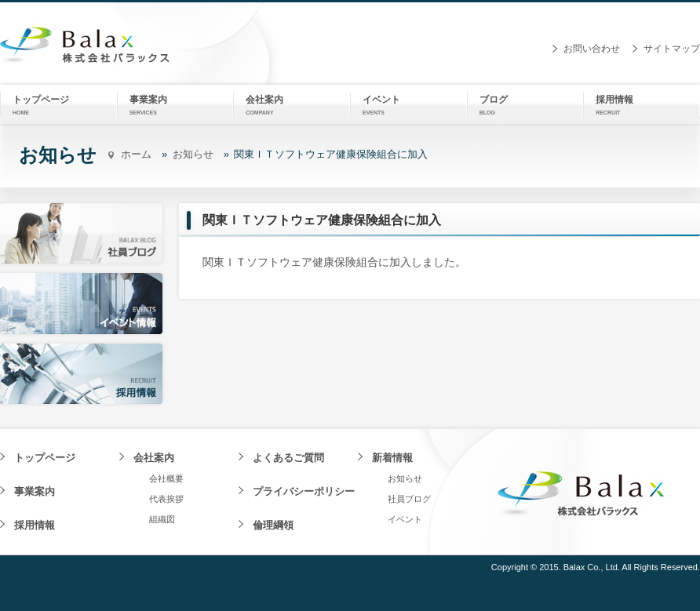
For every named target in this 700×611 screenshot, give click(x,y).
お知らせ (193, 154)
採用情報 (35, 525)
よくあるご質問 (288, 458)
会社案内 (154, 458)
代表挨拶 (166, 499)
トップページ (45, 458)
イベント (405, 519)
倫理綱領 (273, 525)
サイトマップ (672, 49)
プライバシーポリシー (304, 491)
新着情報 (392, 458)
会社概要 (166, 478)
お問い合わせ (592, 49)
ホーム (136, 154)
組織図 (162, 519)
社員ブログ (409, 499)
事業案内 (35, 491)
